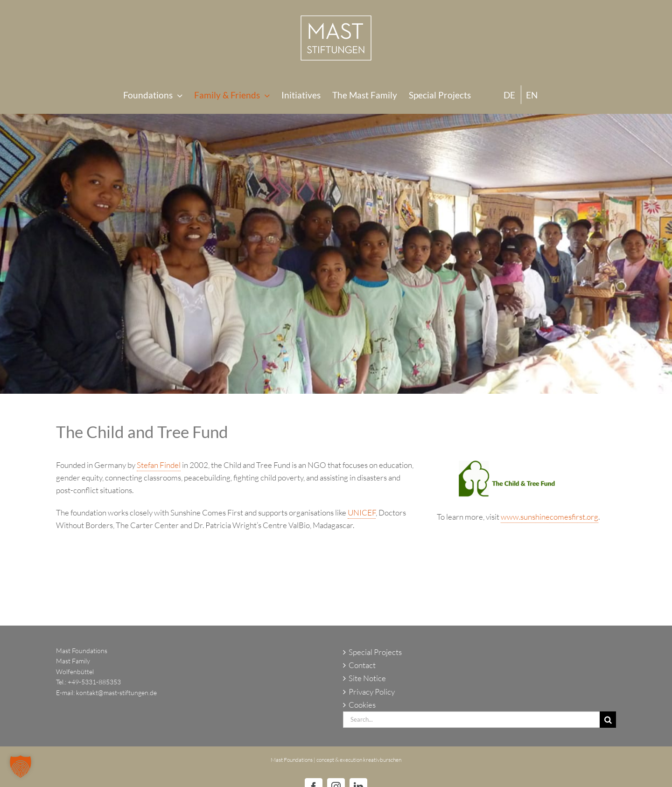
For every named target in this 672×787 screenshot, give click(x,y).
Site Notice (367, 678)
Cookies (362, 705)
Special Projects (375, 652)
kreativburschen (382, 760)
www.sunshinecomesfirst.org (549, 517)
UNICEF (362, 512)
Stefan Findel (159, 465)
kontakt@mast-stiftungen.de (116, 693)
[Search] (608, 720)
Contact (362, 665)
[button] (21, 766)
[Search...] (471, 720)
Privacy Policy (372, 692)
